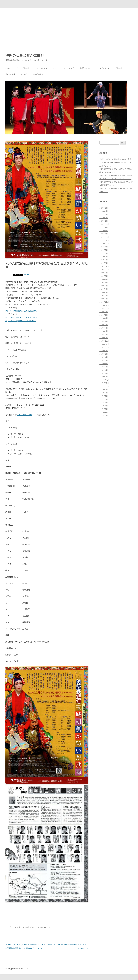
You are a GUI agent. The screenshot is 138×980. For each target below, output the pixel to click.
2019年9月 (104, 312)
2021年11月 (104, 240)
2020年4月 (104, 289)
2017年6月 (104, 399)
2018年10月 (104, 347)
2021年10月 (104, 244)
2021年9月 (104, 247)
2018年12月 (104, 341)
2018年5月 (104, 364)
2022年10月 (104, 224)
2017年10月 (104, 386)
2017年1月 (104, 416)
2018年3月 (104, 370)
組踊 (27, 927)
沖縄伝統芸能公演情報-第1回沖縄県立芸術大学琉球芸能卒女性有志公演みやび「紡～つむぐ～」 (25, 948)
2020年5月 (104, 286)
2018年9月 (104, 351)
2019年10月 (104, 308)
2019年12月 (104, 302)
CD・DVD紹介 (42, 68)
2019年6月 (104, 321)
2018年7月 (104, 357)
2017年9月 (104, 390)
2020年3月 (104, 292)
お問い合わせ (105, 68)
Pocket (27, 275)
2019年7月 (104, 318)
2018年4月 (104, 367)
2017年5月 (104, 403)
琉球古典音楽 (38, 74)
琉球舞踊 (24, 74)
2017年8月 (104, 393)
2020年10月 (104, 270)
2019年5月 (104, 325)
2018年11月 (104, 344)
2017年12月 (104, 380)
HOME (8, 68)
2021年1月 (104, 263)
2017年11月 (104, 383)
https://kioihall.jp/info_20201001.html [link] (21, 321)
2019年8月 (104, 315)
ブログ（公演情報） (23, 68)
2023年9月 (104, 208)
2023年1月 (104, 221)
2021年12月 (104, 237)
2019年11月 (104, 305)
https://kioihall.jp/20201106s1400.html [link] (21, 311)
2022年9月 (104, 227)
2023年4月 (104, 214)
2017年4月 (104, 406)
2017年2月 (104, 412)
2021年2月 (104, 260)
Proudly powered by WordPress (17, 969)
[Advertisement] (69, 29)
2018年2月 (104, 373)
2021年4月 (104, 253)
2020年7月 (104, 279)
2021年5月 (104, 250)
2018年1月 (104, 377)
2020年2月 (104, 296)
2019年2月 (104, 334)
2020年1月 (104, 299)
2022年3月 (104, 234)
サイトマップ (69, 68)
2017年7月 (104, 396)
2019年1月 (104, 338)
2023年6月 (104, 211)
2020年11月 (20, 927)
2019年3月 (104, 331)
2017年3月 (104, 409)
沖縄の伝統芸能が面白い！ (27, 55)
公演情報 (119, 68)
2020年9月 (104, 273)
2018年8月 (104, 354)
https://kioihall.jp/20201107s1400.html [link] (21, 317)
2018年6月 (104, 360)
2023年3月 (104, 218)
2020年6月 (104, 283)
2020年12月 (104, 266)
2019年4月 (104, 328)
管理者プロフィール (87, 68)
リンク (56, 68)
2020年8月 (104, 276)
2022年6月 (104, 231)
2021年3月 (104, 257)
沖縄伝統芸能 (10, 74)
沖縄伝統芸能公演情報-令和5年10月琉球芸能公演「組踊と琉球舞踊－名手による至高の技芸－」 (115, 163)
